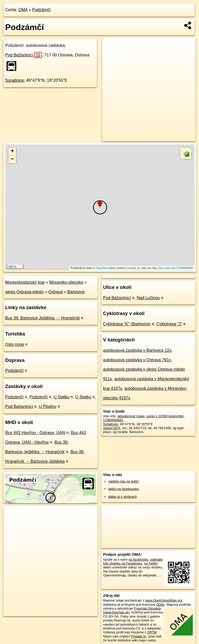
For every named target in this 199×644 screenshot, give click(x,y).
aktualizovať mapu (131, 416)
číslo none (15, 344)
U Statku (62, 397)
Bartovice (76, 292)
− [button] (12, 159)
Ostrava (55, 292)
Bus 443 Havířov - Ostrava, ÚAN (35, 433)
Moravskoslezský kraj (25, 282)
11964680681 (113, 420)
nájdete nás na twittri (123, 481)
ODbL (160, 605)
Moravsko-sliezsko (66, 282)
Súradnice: (15, 80)
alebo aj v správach (123, 497)
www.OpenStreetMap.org (164, 600)
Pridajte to (139, 636)
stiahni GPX (112, 428)
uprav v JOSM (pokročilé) (165, 416)
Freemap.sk (132, 268)
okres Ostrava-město (24, 292)
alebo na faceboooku (124, 489)
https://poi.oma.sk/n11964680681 (172, 268)
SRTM (152, 632)
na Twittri (151, 563)
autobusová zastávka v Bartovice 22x (137, 350)
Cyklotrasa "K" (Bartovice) (127, 324)
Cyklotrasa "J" (169, 324)
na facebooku (138, 559)
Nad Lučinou (148, 298)
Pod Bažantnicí (24, 55)
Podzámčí (41, 10)
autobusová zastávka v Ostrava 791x (137, 360)
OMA (23, 10)
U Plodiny (48, 407)
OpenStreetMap (105, 268)
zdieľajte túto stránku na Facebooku (133, 561)
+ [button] (12, 151)
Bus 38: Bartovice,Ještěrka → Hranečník (42, 318)
